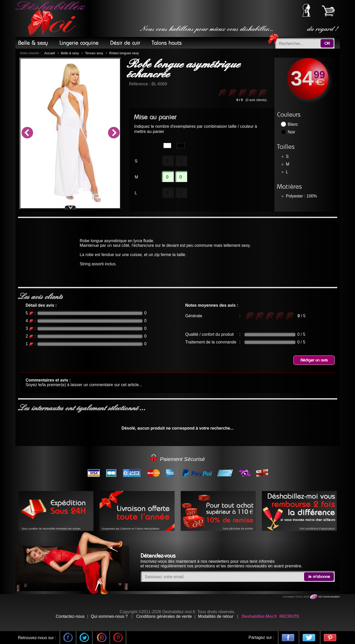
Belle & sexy (70, 53)
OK (327, 43)
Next (114, 133)
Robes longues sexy (124, 53)
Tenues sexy (94, 53)
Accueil (50, 53)
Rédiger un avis (314, 360)
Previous (27, 133)
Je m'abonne (319, 577)
